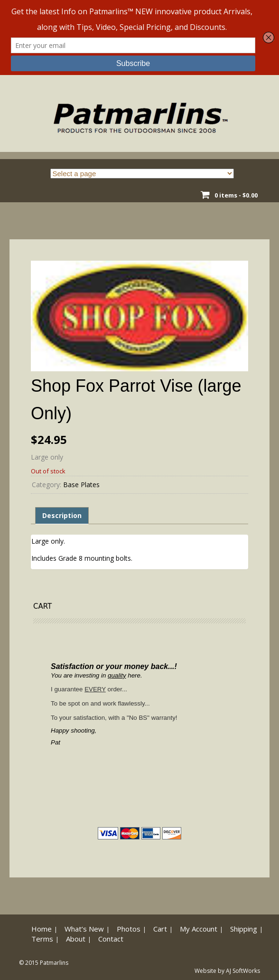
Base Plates (81, 485)
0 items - (236, 195)
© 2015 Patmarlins (44, 963)
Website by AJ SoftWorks (227, 971)
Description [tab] (62, 515)
